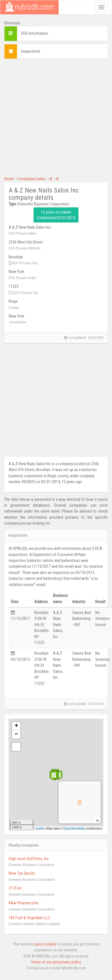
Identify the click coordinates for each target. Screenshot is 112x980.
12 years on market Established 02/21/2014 (56, 215)
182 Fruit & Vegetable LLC (29, 918)
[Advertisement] (53, 117)
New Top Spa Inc (22, 873)
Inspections (31, 51)
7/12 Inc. (16, 888)
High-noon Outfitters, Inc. (29, 859)
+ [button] (16, 726)
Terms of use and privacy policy (56, 962)
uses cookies (45, 944)
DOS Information (35, 33)
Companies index (32, 179)
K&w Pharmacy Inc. (24, 903)
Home (9, 179)
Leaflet (40, 828)
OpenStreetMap (74, 828)
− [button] (16, 735)
